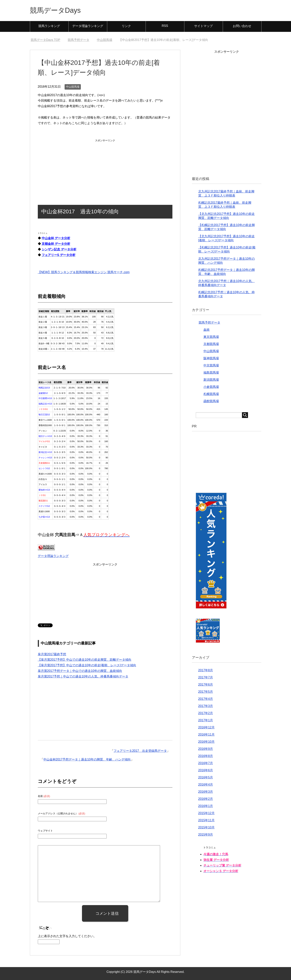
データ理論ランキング (88, 26)
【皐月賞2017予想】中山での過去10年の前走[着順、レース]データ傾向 (87, 665)
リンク (126, 26)
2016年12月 (206, 727)
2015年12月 (206, 813)
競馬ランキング (49, 26)
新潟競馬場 (211, 380)
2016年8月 (206, 756)
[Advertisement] (105, 167)
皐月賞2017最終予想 (52, 654)
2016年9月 (206, 749)
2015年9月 (206, 835)
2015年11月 (206, 820)
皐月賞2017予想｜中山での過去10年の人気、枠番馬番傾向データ (83, 676)
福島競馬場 (211, 373)
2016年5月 (206, 777)
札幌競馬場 (211, 394)
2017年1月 (206, 720)
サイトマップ (203, 26)
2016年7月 (206, 763)
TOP (45, 40)
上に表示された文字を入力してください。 (67, 936)
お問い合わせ (242, 26)
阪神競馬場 (211, 358)
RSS (165, 26)
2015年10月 (206, 827)
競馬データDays (55, 10)
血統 (207, 330)
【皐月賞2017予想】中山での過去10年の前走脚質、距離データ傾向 (85, 660)
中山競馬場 (73, 87)
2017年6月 (206, 685)
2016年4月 (206, 785)
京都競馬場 (211, 344)
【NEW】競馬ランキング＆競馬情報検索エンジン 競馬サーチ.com (84, 272)
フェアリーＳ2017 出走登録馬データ (140, 751)
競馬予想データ (209, 323)
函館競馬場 (211, 401)
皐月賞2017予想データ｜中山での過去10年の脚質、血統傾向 (80, 671)
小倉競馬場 (211, 387)
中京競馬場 (211, 365)
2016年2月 (206, 799)
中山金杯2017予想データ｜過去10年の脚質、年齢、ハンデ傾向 (87, 759)
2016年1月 (206, 806)
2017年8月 (206, 670)
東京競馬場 (211, 337)
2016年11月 (206, 735)
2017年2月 (206, 713)
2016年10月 (206, 742)
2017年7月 (206, 677)
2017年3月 (206, 706)
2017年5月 (206, 692)
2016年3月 (206, 792)
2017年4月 (206, 699)
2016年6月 (206, 770)
